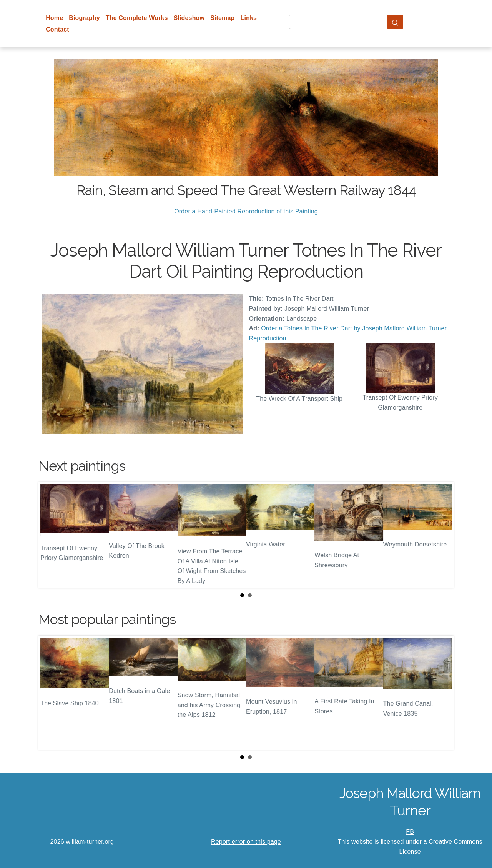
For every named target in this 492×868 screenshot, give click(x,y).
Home (54, 18)
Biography (84, 18)
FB (410, 832)
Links (249, 18)
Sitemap (222, 18)
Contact (57, 29)
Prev (50, 535)
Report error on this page (246, 842)
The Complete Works (137, 18)
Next (442, 535)
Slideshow (189, 18)
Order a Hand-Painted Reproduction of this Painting (246, 211)
